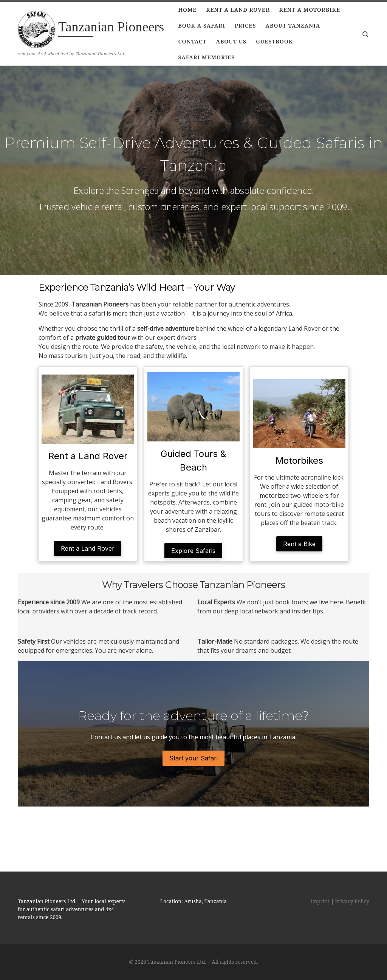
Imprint (320, 878)
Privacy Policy (352, 878)
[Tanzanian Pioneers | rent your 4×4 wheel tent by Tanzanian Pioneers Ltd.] (37, 28)
